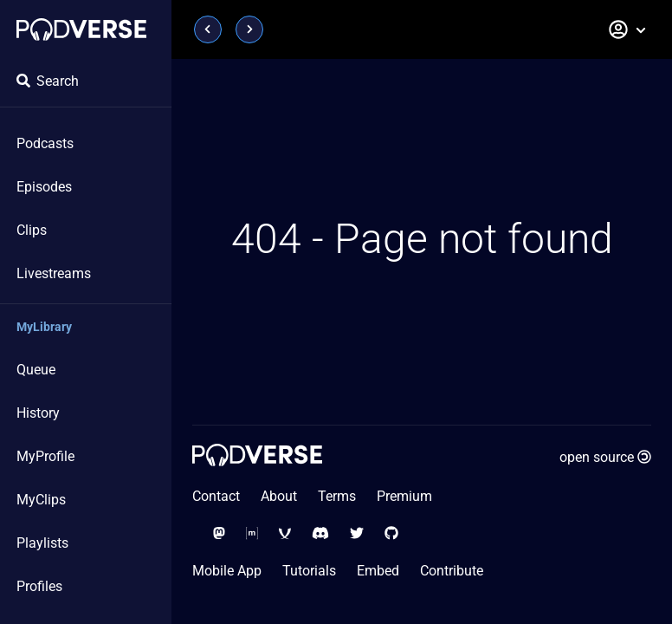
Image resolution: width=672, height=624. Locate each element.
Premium (404, 496)
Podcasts (45, 143)
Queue (36, 370)
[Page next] (249, 29)
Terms (337, 496)
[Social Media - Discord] (320, 533)
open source (605, 457)
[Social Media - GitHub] (391, 533)
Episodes (44, 187)
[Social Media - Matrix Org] (252, 533)
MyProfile (45, 456)
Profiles (39, 586)
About (279, 496)
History (38, 413)
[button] (628, 29)
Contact (216, 496)
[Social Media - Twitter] (357, 533)
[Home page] (81, 29)
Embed (378, 571)
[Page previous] (208, 29)
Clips (32, 230)
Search (48, 81)
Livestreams (54, 273)
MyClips (41, 500)
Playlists (42, 543)
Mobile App (227, 571)
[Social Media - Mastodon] (219, 533)
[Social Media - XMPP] (285, 533)
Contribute (452, 571)
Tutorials (309, 571)
